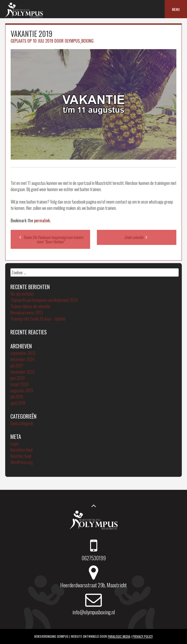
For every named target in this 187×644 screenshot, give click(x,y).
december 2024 (22, 359)
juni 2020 (18, 378)
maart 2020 (19, 384)
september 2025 (23, 353)
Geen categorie (22, 423)
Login (14, 444)
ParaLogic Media (119, 636)
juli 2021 (17, 366)
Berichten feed (21, 450)
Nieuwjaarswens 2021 (27, 313)
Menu (176, 9)
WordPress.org (22, 462)
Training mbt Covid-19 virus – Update (38, 319)
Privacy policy (143, 636)
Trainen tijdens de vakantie (30, 306)
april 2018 (18, 403)
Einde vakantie (136, 237)
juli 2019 (17, 397)
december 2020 (22, 372)
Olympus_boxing (79, 41)
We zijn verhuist (22, 294)
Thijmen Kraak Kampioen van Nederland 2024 (44, 300)
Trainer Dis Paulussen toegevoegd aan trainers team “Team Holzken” (51, 239)
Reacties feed (21, 456)
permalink (42, 220)
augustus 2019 (22, 391)
